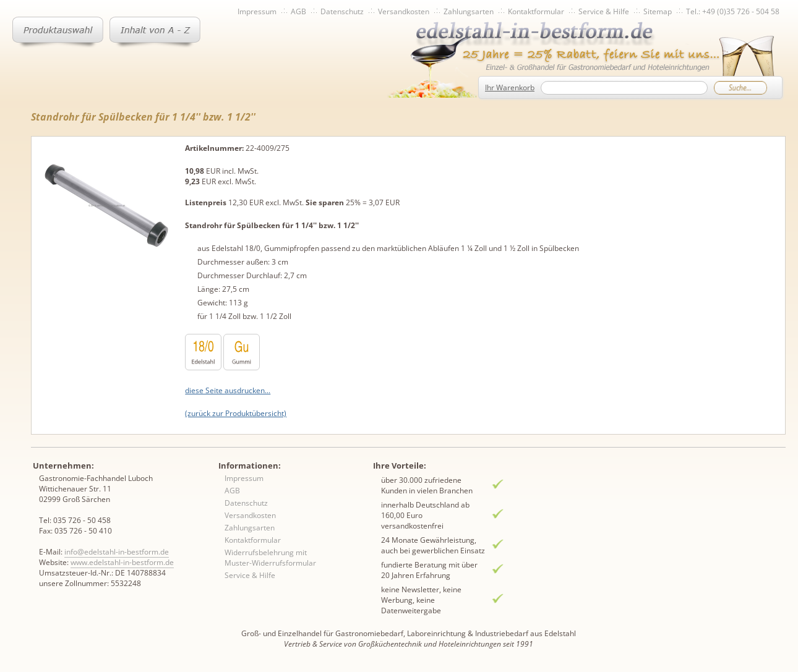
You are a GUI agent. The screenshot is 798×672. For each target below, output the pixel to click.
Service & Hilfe (604, 11)
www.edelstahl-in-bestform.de (122, 562)
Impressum (257, 11)
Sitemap (658, 11)
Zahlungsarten (469, 11)
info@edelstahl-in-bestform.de (117, 552)
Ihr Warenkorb (510, 87)
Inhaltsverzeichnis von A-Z (155, 32)
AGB (298, 11)
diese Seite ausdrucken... (228, 390)
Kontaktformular (536, 11)
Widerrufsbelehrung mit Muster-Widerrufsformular (270, 558)
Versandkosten (404, 11)
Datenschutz (342, 11)
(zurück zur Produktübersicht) (236, 413)
